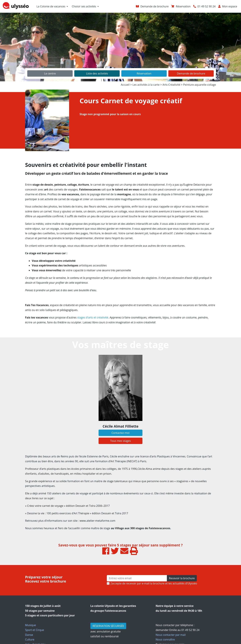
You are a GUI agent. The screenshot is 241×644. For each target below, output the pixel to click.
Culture (30, 639)
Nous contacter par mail (171, 635)
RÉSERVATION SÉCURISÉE (108, 626)
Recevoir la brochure (182, 578)
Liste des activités (97, 73)
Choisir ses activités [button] (84, 6)
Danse (29, 635)
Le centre (50, 73)
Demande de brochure (191, 73)
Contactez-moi (120, 433)
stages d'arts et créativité (93, 317)
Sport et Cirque (35, 630)
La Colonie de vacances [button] (51, 6)
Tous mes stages (120, 441)
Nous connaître (165, 639)
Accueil (125, 85)
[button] (18, 47)
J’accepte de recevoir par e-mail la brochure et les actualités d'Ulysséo (154, 583)
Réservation (144, 73)
